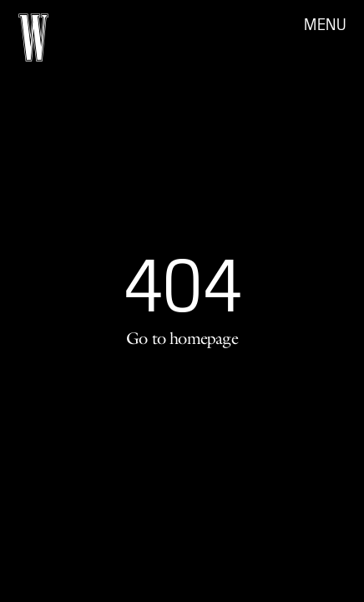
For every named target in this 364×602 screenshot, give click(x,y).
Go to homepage (182, 338)
